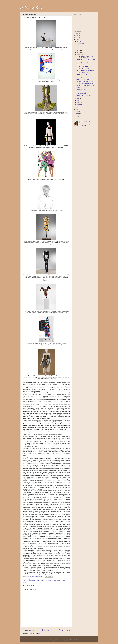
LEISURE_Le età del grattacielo (84, 62)
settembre (79, 48)
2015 (77, 107)
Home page (46, 630)
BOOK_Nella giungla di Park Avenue (86, 81)
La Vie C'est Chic (31, 8)
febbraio (79, 103)
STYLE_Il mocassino (82, 88)
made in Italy (26, 581)
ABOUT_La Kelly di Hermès (83, 75)
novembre (79, 44)
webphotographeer (65, 640)
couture (39, 579)
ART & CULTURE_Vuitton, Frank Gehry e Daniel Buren (85, 57)
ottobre (79, 46)
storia (64, 581)
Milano (31, 581)
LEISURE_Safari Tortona (83, 68)
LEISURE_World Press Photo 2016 (85, 83)
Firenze (52, 579)
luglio (78, 50)
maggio (79, 54)
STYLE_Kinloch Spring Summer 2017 (86, 60)
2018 (77, 35)
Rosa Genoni (48, 581)
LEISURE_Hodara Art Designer (84, 95)
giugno (79, 52)
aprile (78, 98)
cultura (43, 579)
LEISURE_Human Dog (82, 73)
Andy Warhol (31, 579)
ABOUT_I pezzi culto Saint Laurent (85, 86)
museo (42, 581)
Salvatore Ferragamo (57, 581)
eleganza (47, 579)
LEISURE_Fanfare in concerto (84, 64)
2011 (77, 116)
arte (35, 579)
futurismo (57, 579)
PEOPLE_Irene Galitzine (83, 77)
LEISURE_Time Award (82, 66)
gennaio (79, 105)
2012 (77, 114)
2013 (77, 112)
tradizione (25, 582)
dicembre (79, 42)
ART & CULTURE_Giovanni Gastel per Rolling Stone (85, 93)
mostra (38, 581)
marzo (78, 100)
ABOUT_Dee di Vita (81, 90)
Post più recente (28, 630)
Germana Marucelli (64, 579)
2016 (77, 40)
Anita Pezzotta (87, 122)
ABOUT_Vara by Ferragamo (83, 79)
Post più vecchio (64, 630)
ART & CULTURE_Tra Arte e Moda (85, 71)
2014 (77, 109)
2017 (77, 38)
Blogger (78, 640)
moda (35, 581)
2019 (77, 33)
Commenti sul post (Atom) (34, 633)
